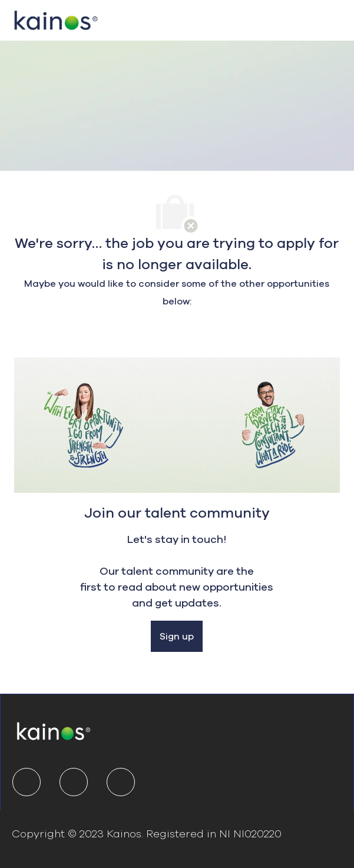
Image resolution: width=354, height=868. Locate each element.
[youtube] (121, 782)
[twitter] (74, 782)
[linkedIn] (27, 782)
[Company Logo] (56, 19)
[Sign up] (177, 637)
